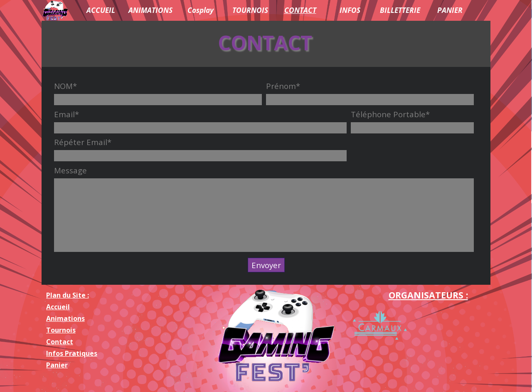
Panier (57, 365)
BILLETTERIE (400, 10)
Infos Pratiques (72, 353)
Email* (66, 114)
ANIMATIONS (150, 10)
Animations (65, 318)
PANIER (450, 10)
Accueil (58, 307)
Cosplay (201, 10)
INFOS (350, 10)
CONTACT (300, 10)
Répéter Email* (83, 142)
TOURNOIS (250, 10)
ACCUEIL (101, 10)
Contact (60, 342)
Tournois (61, 330)
